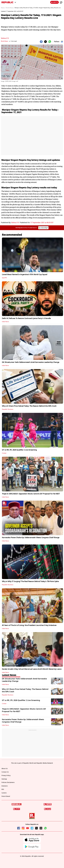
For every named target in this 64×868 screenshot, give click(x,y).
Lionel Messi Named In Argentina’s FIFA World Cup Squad (25, 274)
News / (3, 8)
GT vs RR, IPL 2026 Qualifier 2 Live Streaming (19, 450)
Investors (5, 786)
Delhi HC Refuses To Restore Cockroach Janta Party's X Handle (26, 318)
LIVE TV (54, 2)
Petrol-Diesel (6, 796)
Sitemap (4, 779)
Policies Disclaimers (8, 782)
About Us (5, 769)
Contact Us (5, 772)
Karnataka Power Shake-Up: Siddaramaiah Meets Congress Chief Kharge (31, 538)
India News (5, 322)
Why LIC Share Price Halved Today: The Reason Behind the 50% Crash (29, 406)
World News (4, 41)
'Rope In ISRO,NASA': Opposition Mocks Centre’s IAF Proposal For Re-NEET (31, 494)
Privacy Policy (6, 776)
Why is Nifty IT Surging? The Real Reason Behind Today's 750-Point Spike (30, 581)
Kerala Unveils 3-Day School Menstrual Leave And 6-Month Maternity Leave (32, 669)
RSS (3, 789)
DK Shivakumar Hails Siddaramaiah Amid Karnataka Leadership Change (31, 362)
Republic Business (8, 409)
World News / (10, 8)
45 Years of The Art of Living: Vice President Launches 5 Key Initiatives (29, 625)
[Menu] (61, 2)
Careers (4, 793)
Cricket (4, 453)
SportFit (4, 278)
